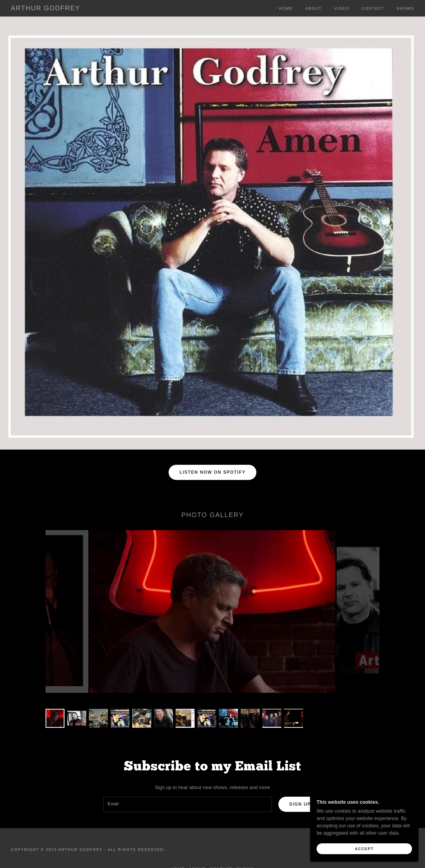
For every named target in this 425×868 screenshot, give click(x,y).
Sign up (300, 804)
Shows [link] (405, 8)
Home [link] (286, 8)
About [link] (314, 8)
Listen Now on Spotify (212, 472)
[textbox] (188, 804)
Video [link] (342, 8)
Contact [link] (373, 8)
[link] (45, 9)
